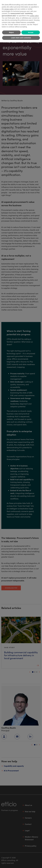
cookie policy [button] (34, 16)
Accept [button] (31, 32)
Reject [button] (11, 32)
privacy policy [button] (9, 9)
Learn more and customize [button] (21, 38)
